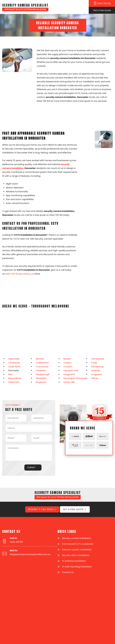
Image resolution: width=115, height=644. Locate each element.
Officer (95, 378)
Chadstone (14, 363)
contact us (28, 274)
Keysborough (43, 374)
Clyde (94, 363)
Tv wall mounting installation (77, 567)
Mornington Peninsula (75, 378)
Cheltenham (42, 363)
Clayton (68, 363)
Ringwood (41, 382)
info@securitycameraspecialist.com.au (30, 554)
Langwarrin (69, 374)
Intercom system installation (77, 550)
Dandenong (97, 367)
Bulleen (67, 359)
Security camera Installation (77, 538)
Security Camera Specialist (25, 5)
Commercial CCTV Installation (78, 544)
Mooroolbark (15, 378)
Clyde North (14, 367)
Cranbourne (42, 367)
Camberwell (97, 359)
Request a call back (41, 509)
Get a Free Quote (73, 509)
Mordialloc (41, 378)
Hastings (96, 370)
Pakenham (14, 382)
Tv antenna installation (74, 561)
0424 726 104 (12, 274)
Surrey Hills (69, 382)
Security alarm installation (76, 555)
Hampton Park (71, 370)
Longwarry (97, 374)
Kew (10, 374)
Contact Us (68, 572)
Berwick (40, 359)
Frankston (41, 370)
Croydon (68, 367)
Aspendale (14, 359)
